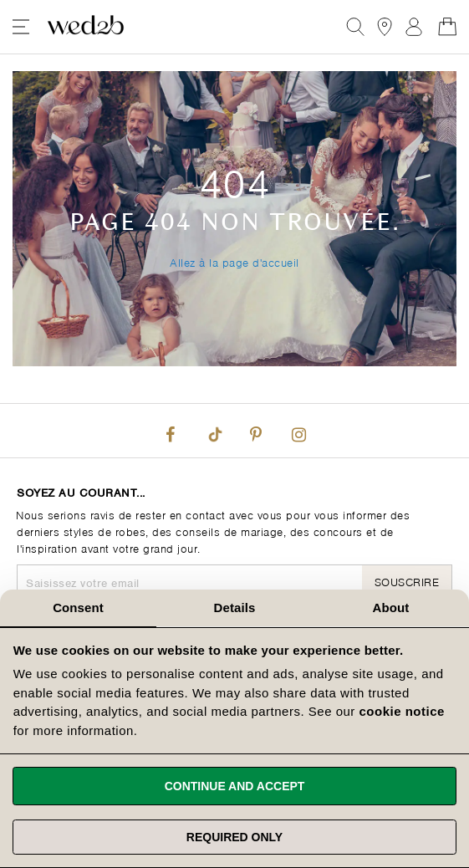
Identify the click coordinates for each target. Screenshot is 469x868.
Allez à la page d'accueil (234, 260)
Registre (414, 27)
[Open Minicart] (447, 27)
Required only (234, 837)
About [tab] (391, 608)
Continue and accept (235, 786)
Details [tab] (235, 608)
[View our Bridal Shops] (385, 27)
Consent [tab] (78, 608)
